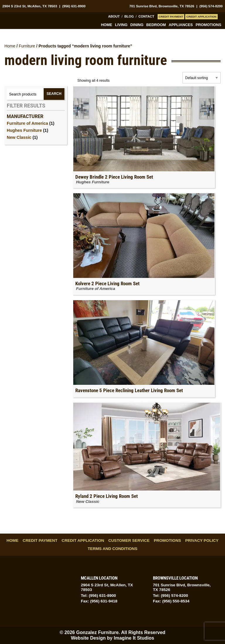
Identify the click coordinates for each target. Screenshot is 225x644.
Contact (146, 16)
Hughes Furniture (24, 130)
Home (107, 25)
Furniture (27, 46)
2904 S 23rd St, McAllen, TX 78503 (30, 6)
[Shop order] (202, 78)
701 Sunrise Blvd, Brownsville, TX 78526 (162, 6)
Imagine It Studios (134, 638)
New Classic (19, 137)
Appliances (181, 25)
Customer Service (129, 540)
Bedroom (156, 25)
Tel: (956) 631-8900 (98, 596)
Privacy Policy (202, 540)
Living (121, 25)
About (114, 16)
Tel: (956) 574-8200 (171, 596)
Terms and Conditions (112, 549)
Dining (137, 25)
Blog (129, 16)
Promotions (208, 25)
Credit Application (201, 17)
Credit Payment (171, 17)
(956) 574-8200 (211, 6)
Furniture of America (27, 123)
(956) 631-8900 (74, 6)
